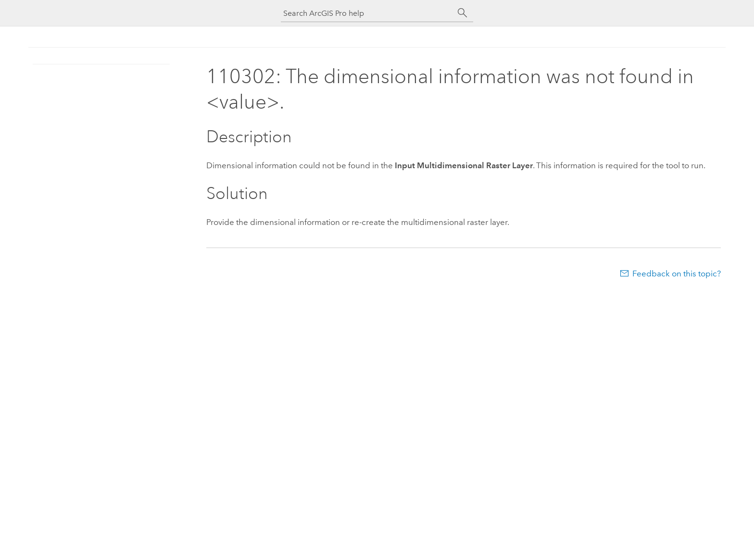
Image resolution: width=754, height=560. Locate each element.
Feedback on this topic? (677, 274)
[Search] (463, 13)
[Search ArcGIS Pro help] (367, 13)
